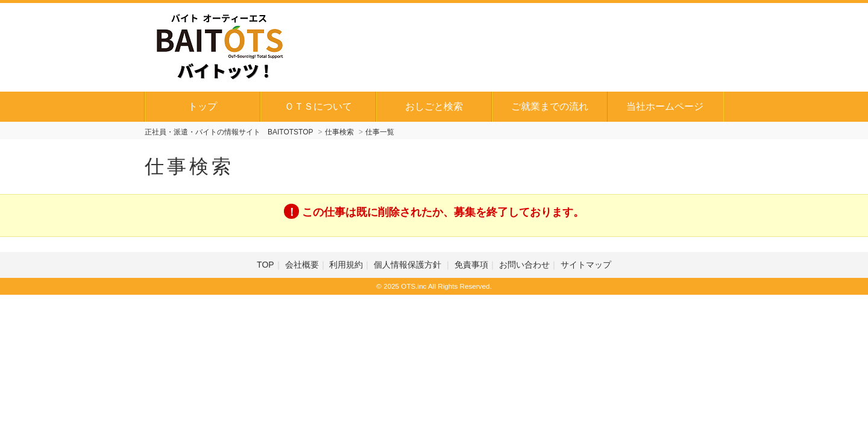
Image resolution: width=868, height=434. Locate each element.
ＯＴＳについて (318, 106)
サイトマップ (586, 265)
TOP (266, 265)
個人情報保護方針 (409, 265)
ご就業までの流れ (550, 106)
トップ (203, 106)
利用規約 (346, 265)
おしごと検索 (434, 106)
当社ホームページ (665, 106)
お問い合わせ (524, 265)
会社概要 (302, 265)
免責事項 (471, 265)
